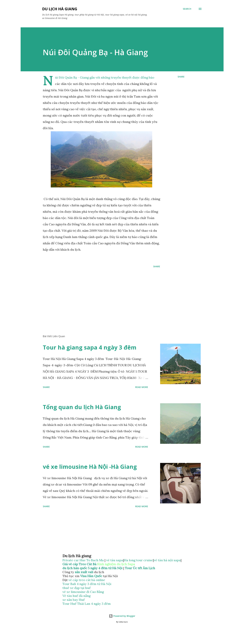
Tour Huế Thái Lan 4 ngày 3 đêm (87, 604)
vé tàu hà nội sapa (167, 560)
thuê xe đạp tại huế (77, 588)
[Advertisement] (96, 295)
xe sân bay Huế (74, 600)
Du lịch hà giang (60, 9)
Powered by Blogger (122, 616)
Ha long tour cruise (138, 560)
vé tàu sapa (115, 560)
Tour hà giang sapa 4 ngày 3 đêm (90, 347)
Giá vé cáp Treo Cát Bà (79, 564)
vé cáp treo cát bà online (87, 580)
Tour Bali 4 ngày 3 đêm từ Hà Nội (87, 584)
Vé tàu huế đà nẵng (76, 596)
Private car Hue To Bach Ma (83, 560)
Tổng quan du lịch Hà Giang (82, 407)
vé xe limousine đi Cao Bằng (83, 592)
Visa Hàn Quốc (91, 576)
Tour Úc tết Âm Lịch (140, 568)
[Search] (187, 9)
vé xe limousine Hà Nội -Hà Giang (90, 467)
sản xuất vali (84, 572)
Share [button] (181, 77)
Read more (142, 387)
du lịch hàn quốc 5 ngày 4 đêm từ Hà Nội (92, 568)
